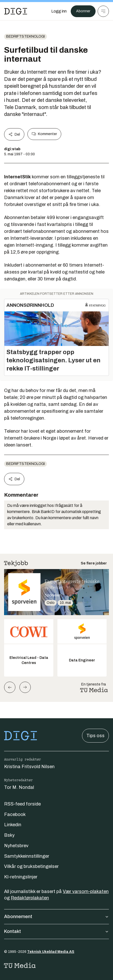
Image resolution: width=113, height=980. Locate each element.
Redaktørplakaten (30, 898)
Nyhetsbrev (16, 846)
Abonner (83, 11)
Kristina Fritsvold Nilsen (29, 767)
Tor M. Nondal (19, 787)
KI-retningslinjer (21, 877)
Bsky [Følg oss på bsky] (9, 835)
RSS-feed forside (22, 804)
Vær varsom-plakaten (86, 891)
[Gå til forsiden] (16, 11)
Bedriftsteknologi (25, 36)
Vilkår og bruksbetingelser (31, 866)
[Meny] (103, 11)
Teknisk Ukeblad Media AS (51, 952)
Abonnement (57, 917)
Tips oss (95, 736)
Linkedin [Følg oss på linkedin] (13, 825)
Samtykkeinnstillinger (27, 856)
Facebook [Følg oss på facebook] (15, 814)
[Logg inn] (59, 11)
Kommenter (44, 134)
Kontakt (57, 931)
